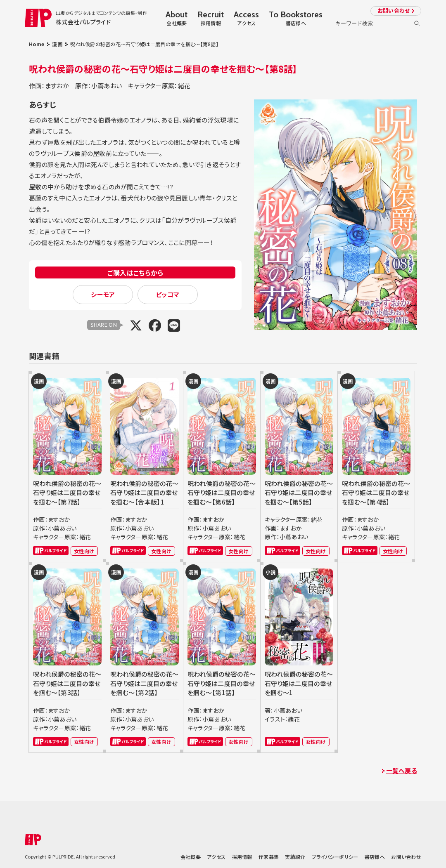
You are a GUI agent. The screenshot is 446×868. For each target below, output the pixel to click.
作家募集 (269, 857)
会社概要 (191, 857)
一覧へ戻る (402, 770)
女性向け (84, 551)
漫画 (57, 44)
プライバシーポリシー (335, 857)
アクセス (216, 857)
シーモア (103, 294)
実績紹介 (295, 857)
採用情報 (242, 857)
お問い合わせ (394, 11)
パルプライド (51, 551)
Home (37, 44)
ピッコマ (167, 294)
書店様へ (375, 857)
